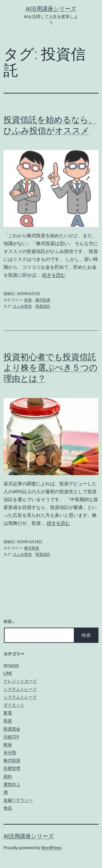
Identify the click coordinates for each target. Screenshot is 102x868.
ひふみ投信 (22, 306)
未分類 (10, 753)
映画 (8, 745)
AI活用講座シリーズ (51, 9)
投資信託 (43, 306)
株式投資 (43, 300)
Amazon (11, 665)
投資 (28, 300)
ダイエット (14, 705)
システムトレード (20, 689)
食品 (8, 808)
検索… (9, 621)
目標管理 (12, 768)
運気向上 (12, 784)
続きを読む (54, 275)
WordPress (51, 848)
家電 (8, 713)
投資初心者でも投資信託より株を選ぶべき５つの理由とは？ (51, 368)
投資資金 (12, 729)
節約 (8, 776)
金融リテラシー (18, 800)
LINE (8, 673)
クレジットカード (20, 681)
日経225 (11, 737)
